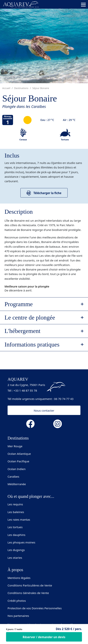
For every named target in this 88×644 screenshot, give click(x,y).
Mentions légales (19, 578)
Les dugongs (16, 550)
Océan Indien (17, 469)
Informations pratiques (32, 344)
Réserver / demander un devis (44, 637)
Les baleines (16, 512)
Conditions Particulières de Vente (30, 585)
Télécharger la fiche (44, 193)
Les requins (15, 504)
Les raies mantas (19, 520)
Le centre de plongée (30, 317)
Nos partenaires (18, 616)
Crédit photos (17, 601)
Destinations (21, 88)
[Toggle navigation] (83, 5)
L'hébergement (22, 331)
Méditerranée (17, 484)
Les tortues (15, 527)
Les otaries (15, 558)
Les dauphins (16, 535)
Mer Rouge (15, 446)
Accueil (6, 88)
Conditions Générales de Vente (28, 593)
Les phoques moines (21, 542)
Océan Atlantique (19, 454)
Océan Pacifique (18, 461)
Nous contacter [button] (44, 410)
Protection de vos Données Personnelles (35, 608)
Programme (19, 304)
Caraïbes (13, 476)
